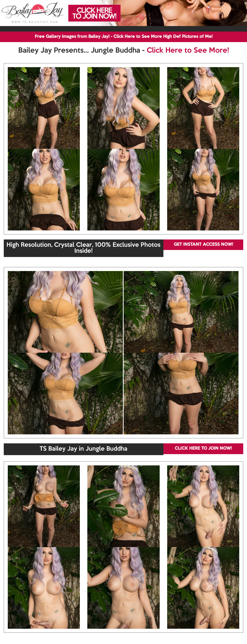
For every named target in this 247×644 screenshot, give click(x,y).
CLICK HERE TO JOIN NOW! (203, 448)
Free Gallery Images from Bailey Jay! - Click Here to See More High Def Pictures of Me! (124, 37)
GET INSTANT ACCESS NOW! (203, 245)
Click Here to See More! (188, 51)
